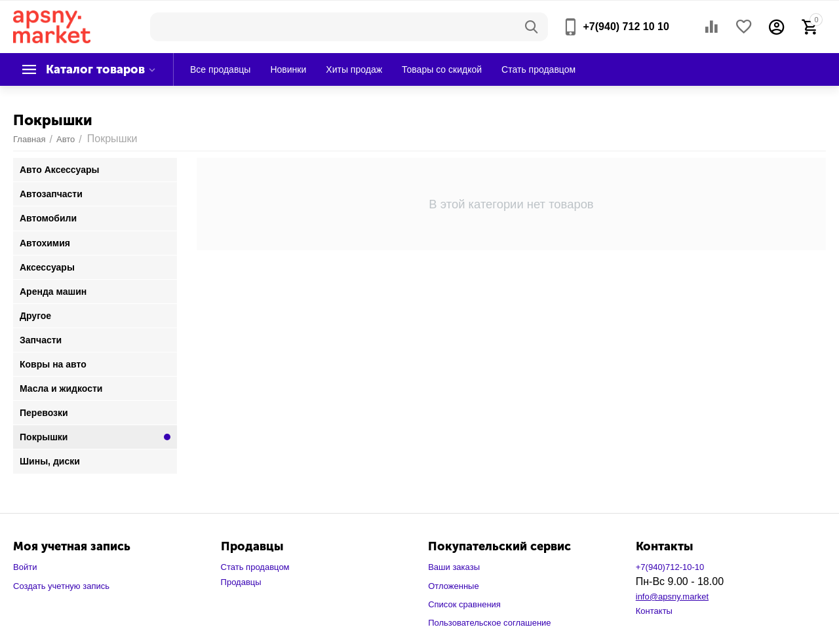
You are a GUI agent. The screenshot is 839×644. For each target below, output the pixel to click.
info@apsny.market (672, 597)
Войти (25, 567)
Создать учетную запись (61, 586)
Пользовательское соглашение (489, 623)
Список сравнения (464, 604)
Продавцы (241, 582)
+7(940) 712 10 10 (626, 27)
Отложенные (454, 586)
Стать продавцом (255, 567)
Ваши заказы (454, 567)
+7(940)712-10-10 (670, 567)
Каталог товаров (95, 69)
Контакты (654, 611)
